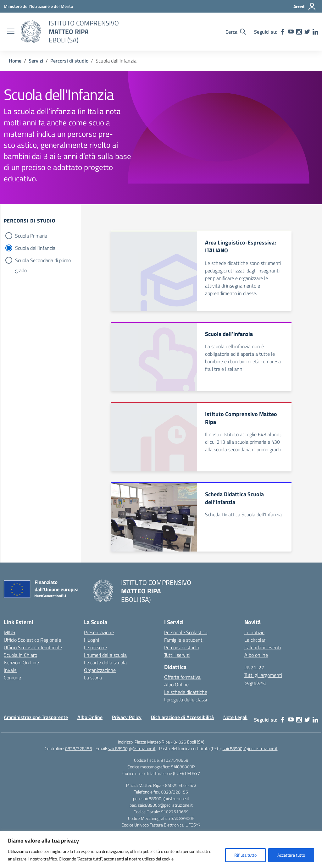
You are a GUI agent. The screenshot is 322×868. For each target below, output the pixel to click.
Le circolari (255, 640)
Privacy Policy (127, 717)
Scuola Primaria (31, 236)
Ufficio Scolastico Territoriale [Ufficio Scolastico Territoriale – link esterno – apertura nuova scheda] (33, 647)
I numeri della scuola (105, 655)
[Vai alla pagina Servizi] (36, 61)
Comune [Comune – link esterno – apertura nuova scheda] (12, 678)
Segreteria (255, 683)
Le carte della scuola (105, 662)
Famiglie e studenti (184, 640)
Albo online (256, 655)
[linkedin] (315, 32)
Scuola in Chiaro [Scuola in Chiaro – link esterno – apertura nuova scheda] (20, 655)
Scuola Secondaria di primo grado (43, 261)
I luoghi (92, 640)
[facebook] (283, 32)
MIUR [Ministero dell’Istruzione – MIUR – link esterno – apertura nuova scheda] (10, 632)
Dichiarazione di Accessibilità (182, 717)
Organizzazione (100, 670)
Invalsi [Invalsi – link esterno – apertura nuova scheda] (11, 670)
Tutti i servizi (177, 655)
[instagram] (299, 32)
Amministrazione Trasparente (36, 717)
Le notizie (254, 632)
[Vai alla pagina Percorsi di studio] (69, 61)
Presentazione (99, 632)
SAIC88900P (183, 767)
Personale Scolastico (186, 632)
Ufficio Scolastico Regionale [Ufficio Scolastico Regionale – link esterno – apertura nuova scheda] (32, 640)
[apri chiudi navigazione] (11, 32)
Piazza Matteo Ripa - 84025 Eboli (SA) (169, 742)
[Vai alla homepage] (31, 32)
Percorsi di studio (182, 647)
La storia (93, 678)
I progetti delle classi (186, 700)
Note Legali (235, 717)
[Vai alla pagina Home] (15, 61)
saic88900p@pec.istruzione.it (250, 748)
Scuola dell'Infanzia (35, 248)
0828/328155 (79, 748)
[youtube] (291, 32)
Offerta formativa (182, 677)
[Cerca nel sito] (236, 32)
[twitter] (307, 32)
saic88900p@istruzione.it (132, 748)
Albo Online (176, 684)
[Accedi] (305, 7)
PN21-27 (254, 667)
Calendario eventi (263, 647)
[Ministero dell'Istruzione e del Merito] (38, 6)
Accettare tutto (291, 855)
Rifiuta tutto (245, 855)
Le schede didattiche (186, 692)
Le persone (95, 647)
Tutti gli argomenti (263, 675)
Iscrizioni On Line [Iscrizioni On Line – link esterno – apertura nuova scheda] (21, 662)
